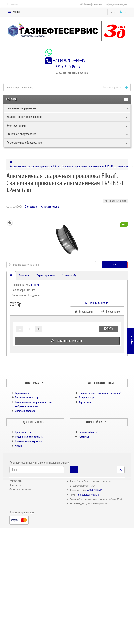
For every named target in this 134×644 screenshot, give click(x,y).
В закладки (84, 312)
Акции (18, 446)
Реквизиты (16, 481)
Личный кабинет (88, 432)
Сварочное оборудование (22, 108)
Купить (109, 329)
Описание (25, 275)
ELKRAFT (36, 285)
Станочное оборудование (22, 134)
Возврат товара (87, 398)
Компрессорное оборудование (24, 117)
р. (113, 12)
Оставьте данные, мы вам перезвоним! (100, 393)
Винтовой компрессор (27, 398)
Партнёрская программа (28, 441)
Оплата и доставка (25, 411)
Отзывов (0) (69, 275)
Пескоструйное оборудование (24, 143)
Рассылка (84, 437)
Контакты (15, 485)
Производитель (23, 432)
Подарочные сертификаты (29, 437)
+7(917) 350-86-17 (94, 490)
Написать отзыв (50, 207)
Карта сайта (85, 402)
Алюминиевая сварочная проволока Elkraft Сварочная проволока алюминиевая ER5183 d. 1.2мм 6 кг (69, 166)
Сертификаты (22, 393)
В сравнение (111, 312)
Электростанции (16, 126)
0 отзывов (31, 207)
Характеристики (46, 275)
